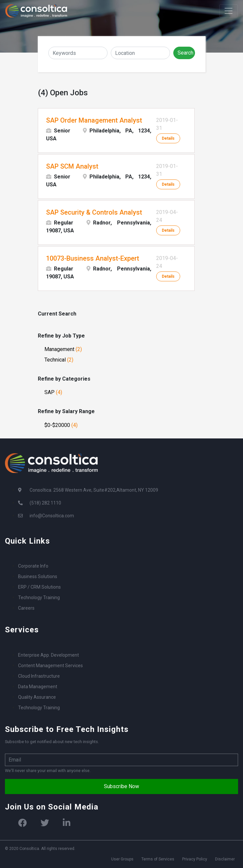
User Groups (122, 859)
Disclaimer (225, 859)
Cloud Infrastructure (39, 676)
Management (63, 349)
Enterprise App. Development (49, 655)
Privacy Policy (195, 859)
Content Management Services (50, 666)
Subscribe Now (121, 786)
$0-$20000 (61, 425)
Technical (59, 360)
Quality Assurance (37, 697)
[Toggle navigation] (229, 11)
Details (168, 138)
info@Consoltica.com (52, 516)
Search (185, 53)
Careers (26, 608)
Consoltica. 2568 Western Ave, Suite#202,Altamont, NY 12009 (94, 490)
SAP (53, 392)
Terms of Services (158, 859)
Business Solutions (38, 576)
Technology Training (39, 598)
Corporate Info (33, 566)
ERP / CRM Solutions (39, 587)
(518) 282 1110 (45, 503)
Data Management (38, 687)
